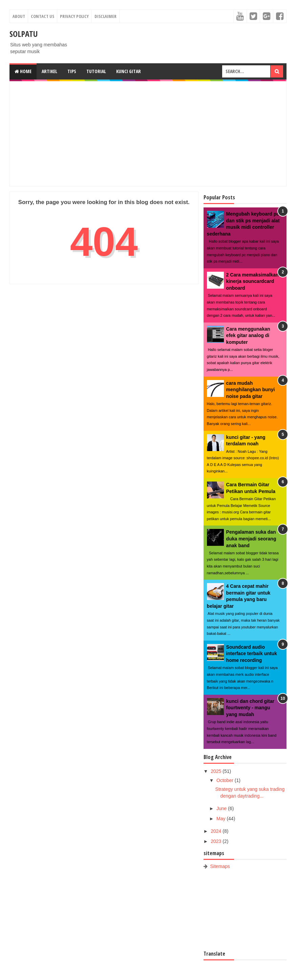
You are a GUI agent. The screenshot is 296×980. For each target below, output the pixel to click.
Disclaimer (105, 16)
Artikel (49, 71)
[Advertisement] (148, 134)
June (222, 808)
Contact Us (43, 16)
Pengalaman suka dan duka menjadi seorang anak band (251, 539)
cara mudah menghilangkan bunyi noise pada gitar (251, 390)
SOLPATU (24, 34)
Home (23, 71)
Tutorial (96, 71)
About (19, 16)
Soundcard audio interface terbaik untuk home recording (252, 654)
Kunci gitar (129, 71)
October (226, 780)
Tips (72, 71)
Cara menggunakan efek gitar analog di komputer (248, 336)
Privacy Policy (74, 16)
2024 (217, 831)
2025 (217, 771)
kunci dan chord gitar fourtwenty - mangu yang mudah (250, 708)
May (221, 819)
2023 (217, 841)
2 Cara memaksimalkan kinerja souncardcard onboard (252, 281)
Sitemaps (220, 866)
